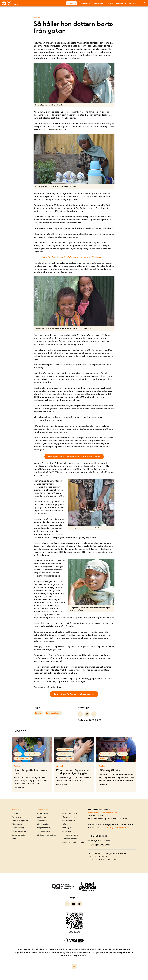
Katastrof (123, 754)
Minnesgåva (67, 828)
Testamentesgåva (70, 835)
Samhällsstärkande (23, 758)
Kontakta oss (43, 813)
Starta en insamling (70, 839)
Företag (110, 3)
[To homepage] (10, 3)
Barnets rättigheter (20, 821)
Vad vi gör (99, 3)
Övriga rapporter (19, 831)
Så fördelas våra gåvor (46, 835)
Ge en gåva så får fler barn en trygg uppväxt (74, 694)
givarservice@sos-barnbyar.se (102, 813)
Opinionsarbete (18, 835)
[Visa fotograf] (91, 760)
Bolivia (18, 754)
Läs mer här (19, 788)
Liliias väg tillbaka (109, 770)
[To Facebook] (67, 904)
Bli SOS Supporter (70, 813)
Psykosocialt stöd (65, 758)
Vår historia (16, 817)
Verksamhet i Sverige (126, 3)
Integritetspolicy (44, 828)
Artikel (37, 18)
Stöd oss (72, 3)
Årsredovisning (18, 828)
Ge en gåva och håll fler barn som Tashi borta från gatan (74, 457)
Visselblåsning (43, 824)
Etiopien (39, 713)
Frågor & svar (43, 810)
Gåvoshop (67, 824)
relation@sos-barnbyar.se (116, 827)
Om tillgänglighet (44, 831)
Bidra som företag (70, 821)
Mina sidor (85, 3)
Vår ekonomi (42, 821)
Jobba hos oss (43, 817)
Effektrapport (17, 824)
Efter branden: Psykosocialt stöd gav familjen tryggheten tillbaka (74, 773)
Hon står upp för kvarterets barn (31, 772)
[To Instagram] (80, 904)
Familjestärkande (53, 713)
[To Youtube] (73, 904)
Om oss (15, 813)
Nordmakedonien (65, 754)
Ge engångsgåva (69, 817)
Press (14, 839)
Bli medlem (67, 831)
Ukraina (103, 758)
